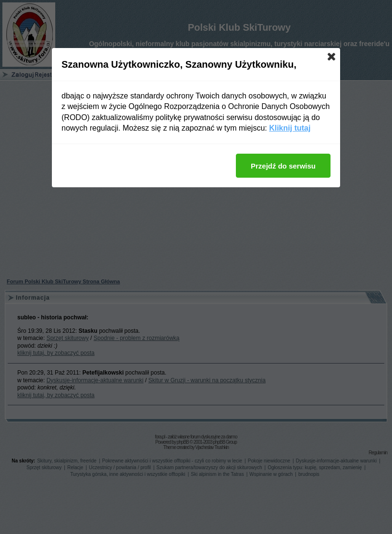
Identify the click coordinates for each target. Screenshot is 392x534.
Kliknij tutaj (290, 128)
